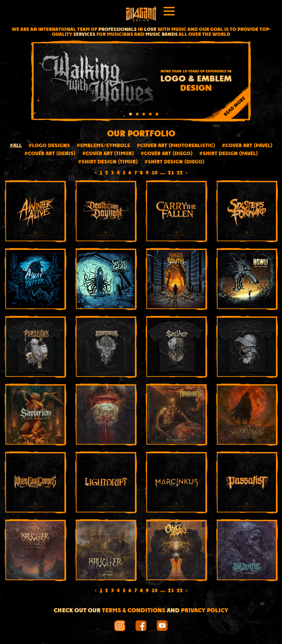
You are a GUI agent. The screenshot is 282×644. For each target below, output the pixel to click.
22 (180, 173)
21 (171, 173)
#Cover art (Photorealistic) (176, 146)
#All (16, 146)
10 (154, 173)
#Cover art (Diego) (166, 154)
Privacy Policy (205, 611)
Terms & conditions (134, 611)
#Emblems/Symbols (103, 146)
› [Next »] (187, 173)
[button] (131, 115)
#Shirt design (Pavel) (228, 154)
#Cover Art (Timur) (108, 154)
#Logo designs (49, 146)
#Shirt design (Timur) (108, 162)
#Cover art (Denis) (50, 154)
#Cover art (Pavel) (247, 146)
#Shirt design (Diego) (174, 162)
